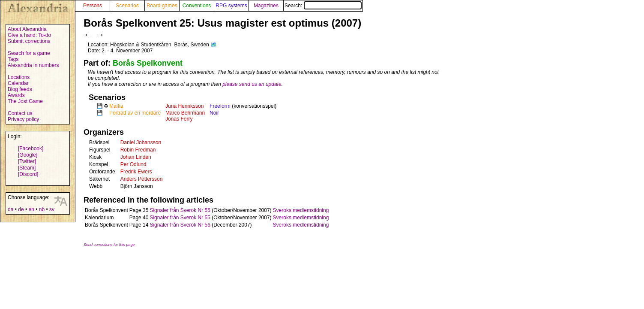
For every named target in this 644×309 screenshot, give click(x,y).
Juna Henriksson (184, 106)
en (31, 209)
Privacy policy (23, 119)
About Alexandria (27, 29)
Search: (323, 6)
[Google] (28, 155)
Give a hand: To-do (29, 35)
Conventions (197, 6)
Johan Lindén (136, 157)
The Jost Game (25, 101)
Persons (93, 6)
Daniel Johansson (141, 142)
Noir (214, 113)
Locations (19, 77)
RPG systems (231, 6)
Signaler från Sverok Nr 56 (180, 225)
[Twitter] (27, 161)
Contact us (20, 113)
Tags (13, 59)
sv (52, 209)
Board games (162, 6)
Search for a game (29, 53)
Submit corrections (29, 41)
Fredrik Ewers (136, 172)
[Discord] (28, 174)
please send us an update (252, 84)
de (21, 209)
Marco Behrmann (185, 113)
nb (42, 209)
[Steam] (27, 168)
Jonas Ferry (179, 119)
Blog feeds (20, 89)
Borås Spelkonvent (148, 63)
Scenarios (127, 6)
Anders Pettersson (142, 179)
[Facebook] (31, 148)
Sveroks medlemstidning (301, 210)
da (10, 209)
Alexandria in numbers (33, 65)
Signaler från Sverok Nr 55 (180, 210)
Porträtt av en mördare (135, 113)
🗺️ (214, 45)
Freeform (220, 106)
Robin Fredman (138, 150)
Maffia (116, 106)
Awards (16, 95)
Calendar (18, 83)
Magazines (266, 6)
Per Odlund (133, 164)
